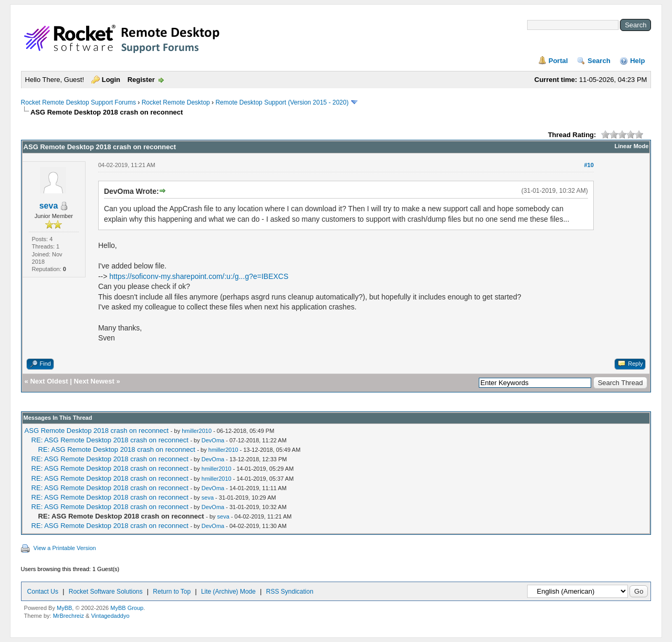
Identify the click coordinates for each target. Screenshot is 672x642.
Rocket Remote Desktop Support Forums (78, 102)
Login (111, 80)
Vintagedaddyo (110, 616)
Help (637, 61)
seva (49, 206)
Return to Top (172, 592)
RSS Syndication (290, 592)
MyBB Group (127, 608)
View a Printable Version (65, 548)
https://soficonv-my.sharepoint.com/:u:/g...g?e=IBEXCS (199, 276)
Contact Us (43, 592)
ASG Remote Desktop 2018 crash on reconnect (97, 431)
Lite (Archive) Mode (228, 592)
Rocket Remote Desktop (176, 102)
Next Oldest (49, 381)
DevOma (213, 440)
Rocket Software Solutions (106, 592)
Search (599, 61)
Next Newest (94, 381)
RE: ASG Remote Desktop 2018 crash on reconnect (110, 440)
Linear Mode (632, 146)
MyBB (64, 608)
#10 (589, 165)
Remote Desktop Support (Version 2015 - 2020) (282, 102)
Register (141, 80)
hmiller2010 (197, 431)
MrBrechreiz (69, 616)
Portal (558, 61)
